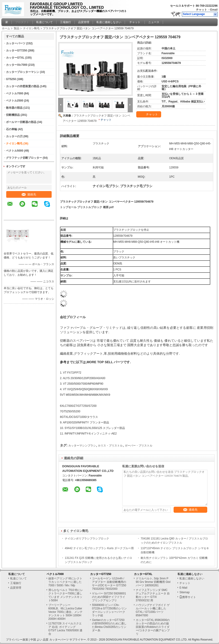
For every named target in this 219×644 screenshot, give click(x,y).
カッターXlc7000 (17, 65)
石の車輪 (12, 129)
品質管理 (84, 22)
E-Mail (183, 588)
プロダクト (22, 22)
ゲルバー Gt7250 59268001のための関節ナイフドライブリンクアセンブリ (109, 597)
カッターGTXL (15, 58)
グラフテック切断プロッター (24, 158)
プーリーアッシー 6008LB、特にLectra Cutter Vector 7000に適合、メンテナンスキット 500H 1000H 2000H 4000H (65, 612)
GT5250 (11, 79)
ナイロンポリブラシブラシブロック (87, 539)
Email (214, 10)
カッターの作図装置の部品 (23, 86)
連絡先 (29, 194)
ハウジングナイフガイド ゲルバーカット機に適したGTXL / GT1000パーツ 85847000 (153, 610)
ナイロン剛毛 (31, 28)
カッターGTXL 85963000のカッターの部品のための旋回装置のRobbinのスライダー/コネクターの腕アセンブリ (153, 627)
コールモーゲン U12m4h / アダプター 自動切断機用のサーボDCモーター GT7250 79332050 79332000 (109, 584)
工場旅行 (65, 22)
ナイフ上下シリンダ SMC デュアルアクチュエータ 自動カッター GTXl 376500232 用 (153, 595)
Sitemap (184, 592)
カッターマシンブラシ (82, 446)
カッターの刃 (14, 136)
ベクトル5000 (15, 151)
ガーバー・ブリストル (139, 446)
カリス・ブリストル (110, 446)
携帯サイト (188, 597)
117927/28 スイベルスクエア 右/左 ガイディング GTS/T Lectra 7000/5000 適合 (65, 629)
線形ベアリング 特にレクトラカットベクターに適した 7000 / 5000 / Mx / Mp (65, 582)
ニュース (154, 22)
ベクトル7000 (15, 93)
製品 (17, 28)
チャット (201, 10)
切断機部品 (13, 115)
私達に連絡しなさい (109, 22)
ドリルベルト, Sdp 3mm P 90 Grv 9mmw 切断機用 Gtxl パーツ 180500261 (153, 582)
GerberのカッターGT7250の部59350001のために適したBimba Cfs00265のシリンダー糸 (109, 625)
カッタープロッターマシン (23, 72)
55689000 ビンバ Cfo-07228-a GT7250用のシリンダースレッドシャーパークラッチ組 (109, 610)
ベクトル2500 (15, 101)
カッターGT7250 (16, 51)
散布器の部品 (14, 108)
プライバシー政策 (17, 640)
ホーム (6, 28)
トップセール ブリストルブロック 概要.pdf (87, 207)
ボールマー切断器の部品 (21, 122)
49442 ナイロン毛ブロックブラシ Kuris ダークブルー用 (99, 548)
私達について (44, 22)
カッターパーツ (16, 43)
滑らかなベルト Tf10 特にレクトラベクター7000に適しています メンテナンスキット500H (66, 595)
